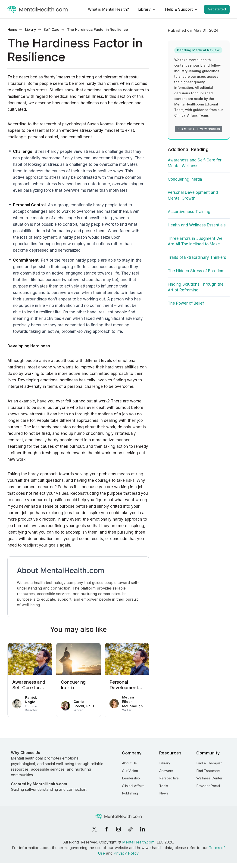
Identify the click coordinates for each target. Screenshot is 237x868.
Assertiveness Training (189, 212)
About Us (129, 763)
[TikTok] (131, 829)
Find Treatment (208, 771)
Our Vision (130, 771)
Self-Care (51, 29)
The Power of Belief (186, 303)
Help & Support (179, 9)
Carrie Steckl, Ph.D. (84, 704)
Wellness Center (209, 778)
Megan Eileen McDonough (133, 702)
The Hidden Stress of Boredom (196, 271)
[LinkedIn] (143, 829)
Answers (166, 771)
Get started (217, 9)
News (164, 793)
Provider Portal (208, 786)
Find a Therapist (209, 763)
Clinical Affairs (133, 786)
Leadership (131, 778)
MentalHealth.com (138, 842)
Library (144, 9)
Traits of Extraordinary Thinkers (197, 257)
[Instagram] (118, 829)
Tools (164, 786)
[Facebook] (106, 829)
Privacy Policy (126, 853)
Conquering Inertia (185, 179)
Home (12, 29)
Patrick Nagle (31, 700)
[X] (94, 829)
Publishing (130, 793)
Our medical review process (199, 129)
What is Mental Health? (108, 9)
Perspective (169, 778)
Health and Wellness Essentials (197, 225)
